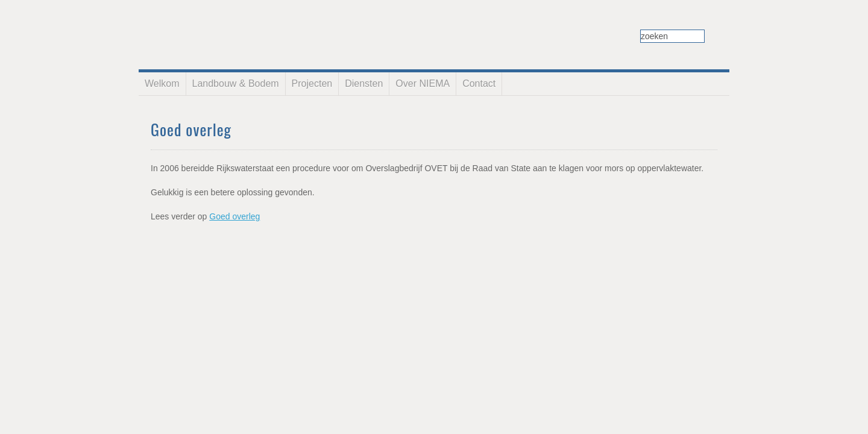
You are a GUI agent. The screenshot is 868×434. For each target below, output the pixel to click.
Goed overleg (234, 216)
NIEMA (234, 27)
